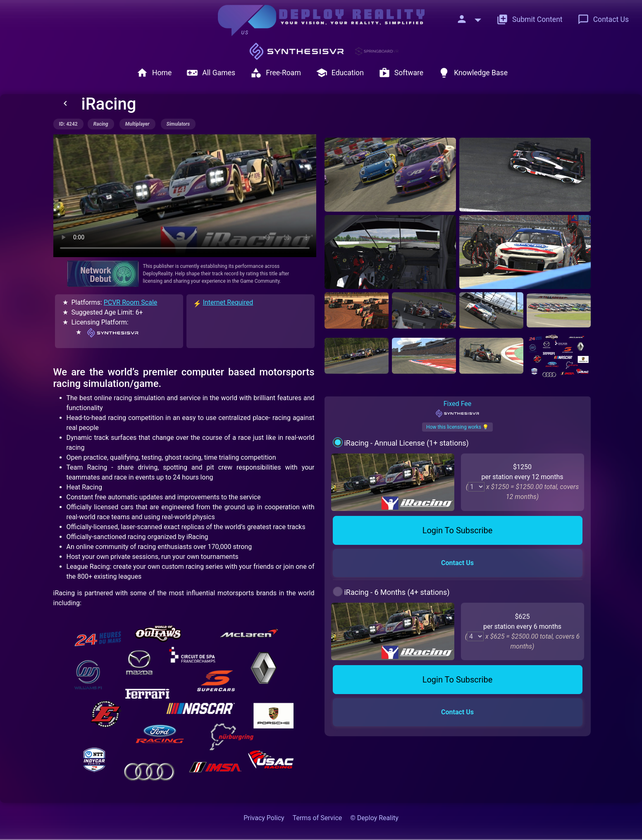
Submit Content (530, 19)
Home (154, 73)
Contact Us (603, 19)
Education (340, 73)
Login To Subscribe (458, 530)
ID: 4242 (68, 124)
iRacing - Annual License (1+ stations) (406, 443)
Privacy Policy (264, 818)
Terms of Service (317, 818)
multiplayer (137, 124)
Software (401, 73)
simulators (178, 124)
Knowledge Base (473, 73)
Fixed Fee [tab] (457, 409)
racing (101, 124)
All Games (211, 73)
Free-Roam (276, 73)
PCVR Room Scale (131, 302)
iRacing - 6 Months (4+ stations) (397, 592)
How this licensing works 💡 (457, 427)
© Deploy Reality (374, 818)
